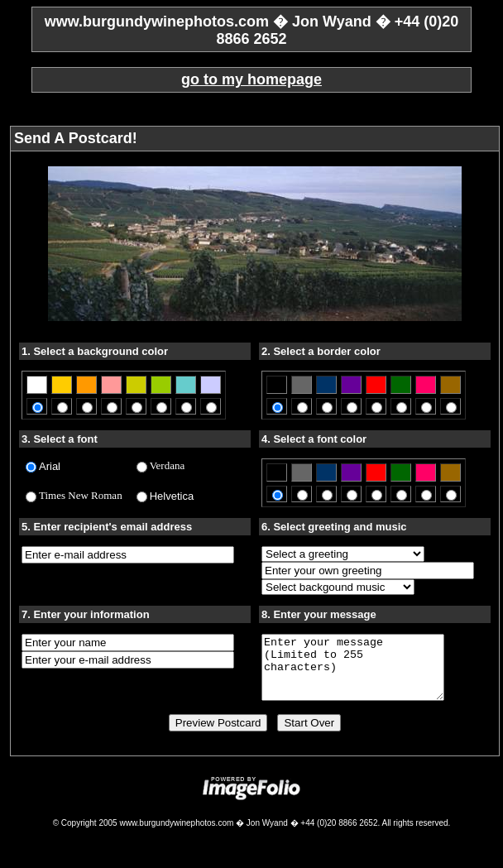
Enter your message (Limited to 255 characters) (363, 674)
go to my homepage (251, 79)
